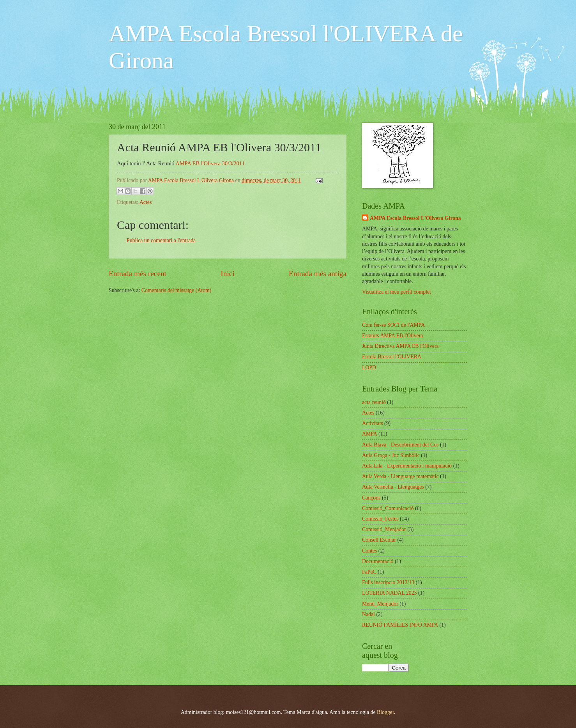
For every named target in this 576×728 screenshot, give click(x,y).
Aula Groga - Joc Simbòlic (391, 455)
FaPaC (369, 572)
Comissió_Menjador (384, 529)
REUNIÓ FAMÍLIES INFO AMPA (400, 625)
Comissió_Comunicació (388, 508)
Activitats (373, 423)
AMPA (370, 434)
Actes (146, 202)
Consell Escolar (379, 540)
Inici (227, 274)
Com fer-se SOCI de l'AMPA (393, 325)
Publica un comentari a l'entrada (161, 240)
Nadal (368, 614)
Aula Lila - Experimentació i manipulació (407, 466)
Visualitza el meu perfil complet (397, 292)
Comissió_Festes (380, 519)
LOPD (369, 368)
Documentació (378, 561)
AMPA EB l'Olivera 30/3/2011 (210, 163)
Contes (369, 551)
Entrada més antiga (318, 274)
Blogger (385, 712)
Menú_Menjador (380, 604)
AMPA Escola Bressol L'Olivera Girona (415, 218)
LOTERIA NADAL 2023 (390, 593)
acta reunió (374, 402)
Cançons (371, 498)
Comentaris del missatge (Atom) (177, 290)
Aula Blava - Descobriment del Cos (400, 445)
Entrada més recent (138, 274)
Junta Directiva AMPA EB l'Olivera (400, 346)
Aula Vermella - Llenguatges (393, 487)
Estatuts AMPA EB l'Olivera (392, 336)
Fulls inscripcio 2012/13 (388, 582)
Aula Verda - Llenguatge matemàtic (400, 476)
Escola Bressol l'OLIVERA (392, 357)
